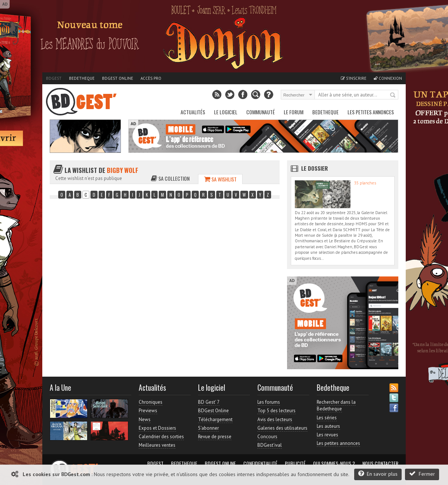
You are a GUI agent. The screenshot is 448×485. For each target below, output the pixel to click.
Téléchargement (215, 420)
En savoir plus (378, 474)
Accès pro (151, 78)
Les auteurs (328, 426)
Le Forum (294, 112)
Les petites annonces (371, 112)
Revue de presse (215, 437)
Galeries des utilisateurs (282, 428)
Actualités (193, 112)
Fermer (422, 474)
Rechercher (393, 95)
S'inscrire (354, 78)
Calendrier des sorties (161, 437)
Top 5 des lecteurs (276, 411)
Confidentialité (260, 463)
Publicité (295, 463)
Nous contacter (380, 463)
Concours (267, 437)
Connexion (388, 78)
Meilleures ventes (157, 445)
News (145, 420)
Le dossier (314, 168)
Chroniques (151, 402)
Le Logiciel (226, 112)
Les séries (327, 418)
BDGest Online (118, 78)
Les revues (327, 435)
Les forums (269, 402)
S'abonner (208, 428)
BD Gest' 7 (209, 402)
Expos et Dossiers (157, 428)
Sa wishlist (220, 179)
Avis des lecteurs (275, 420)
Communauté (261, 112)
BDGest (54, 78)
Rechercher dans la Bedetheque (336, 405)
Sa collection (170, 178)
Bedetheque (82, 78)
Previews (148, 411)
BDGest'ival (270, 445)
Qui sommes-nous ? (334, 463)
